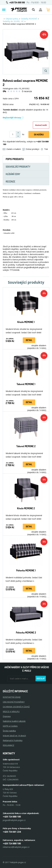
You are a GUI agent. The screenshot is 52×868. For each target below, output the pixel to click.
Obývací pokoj (12, 19)
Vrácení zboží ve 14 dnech (14, 736)
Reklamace (8, 745)
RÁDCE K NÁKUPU (11, 711)
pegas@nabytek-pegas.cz (14, 820)
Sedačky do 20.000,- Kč (13, 21)
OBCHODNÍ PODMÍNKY (14, 702)
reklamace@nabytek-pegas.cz (16, 847)
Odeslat (41, 679)
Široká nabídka (9, 731)
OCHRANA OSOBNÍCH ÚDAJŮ (16, 707)
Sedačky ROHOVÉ (29, 19)
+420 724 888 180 (17, 2)
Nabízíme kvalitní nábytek (14, 721)
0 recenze (27, 91)
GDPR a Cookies (10, 726)
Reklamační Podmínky (13, 740)
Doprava (7, 716)
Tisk (44, 149)
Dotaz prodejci (31, 149)
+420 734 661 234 (12, 832)
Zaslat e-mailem (12, 149)
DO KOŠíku (39, 135)
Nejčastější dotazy (13, 118)
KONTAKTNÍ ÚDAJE (12, 697)
